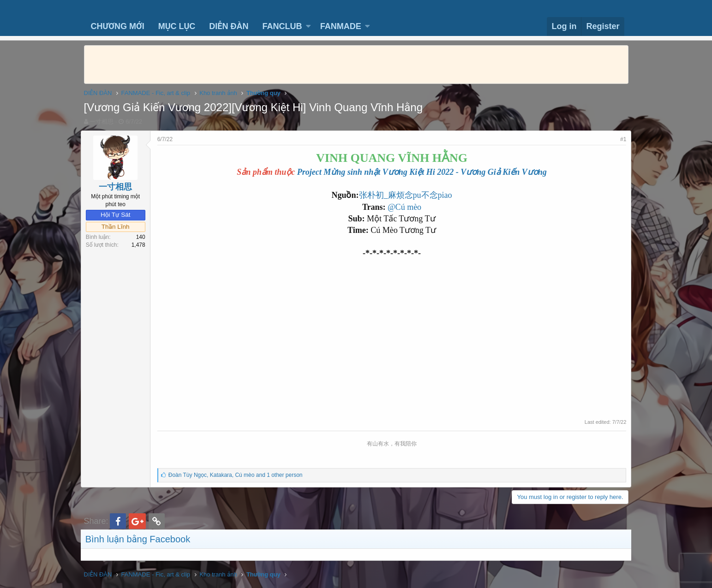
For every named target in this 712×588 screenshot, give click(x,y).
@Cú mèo (404, 207)
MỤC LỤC (177, 26)
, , (239, 475)
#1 (620, 139)
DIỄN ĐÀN (229, 26)
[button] (308, 27)
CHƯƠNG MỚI (118, 26)
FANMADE (341, 26)
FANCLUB (282, 26)
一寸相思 (102, 122)
